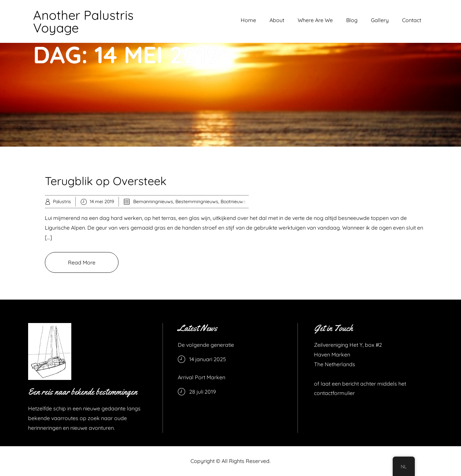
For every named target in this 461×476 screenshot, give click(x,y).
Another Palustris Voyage (83, 21)
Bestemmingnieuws (197, 202)
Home (248, 20)
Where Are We (315, 20)
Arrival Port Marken (202, 377)
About (277, 20)
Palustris (62, 202)
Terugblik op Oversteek (106, 181)
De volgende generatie (206, 345)
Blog (352, 20)
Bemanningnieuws (153, 202)
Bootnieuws (233, 202)
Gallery (380, 20)
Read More (82, 262)
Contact (412, 20)
